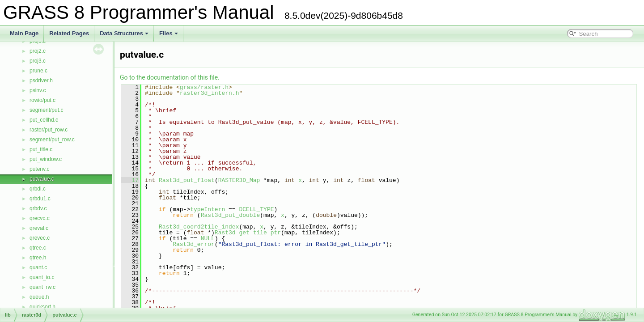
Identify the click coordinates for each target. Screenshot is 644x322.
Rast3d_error (194, 244)
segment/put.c (46, 110)
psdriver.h (41, 80)
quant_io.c (42, 277)
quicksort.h (42, 307)
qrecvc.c (40, 218)
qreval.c (39, 228)
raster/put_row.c (49, 130)
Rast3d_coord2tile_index (199, 227)
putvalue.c (42, 179)
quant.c (38, 267)
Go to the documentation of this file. (170, 77)
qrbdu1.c (40, 199)
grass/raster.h (204, 87)
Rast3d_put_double (231, 215)
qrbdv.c (38, 208)
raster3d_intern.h (210, 93)
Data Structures (124, 33)
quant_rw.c (42, 287)
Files (169, 33)
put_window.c (46, 159)
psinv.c (38, 90)
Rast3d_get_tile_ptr (248, 233)
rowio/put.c (42, 100)
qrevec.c (40, 238)
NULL (208, 238)
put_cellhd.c (44, 120)
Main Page (24, 33)
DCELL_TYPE (256, 209)
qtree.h (38, 258)
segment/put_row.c (52, 140)
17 (130, 180)
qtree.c (38, 248)
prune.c (38, 71)
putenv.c (39, 169)
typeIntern (208, 209)
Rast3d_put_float (187, 180)
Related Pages (69, 33)
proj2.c (38, 51)
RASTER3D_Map (239, 180)
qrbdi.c (38, 189)
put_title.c (41, 149)
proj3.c (38, 61)
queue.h (39, 297)
